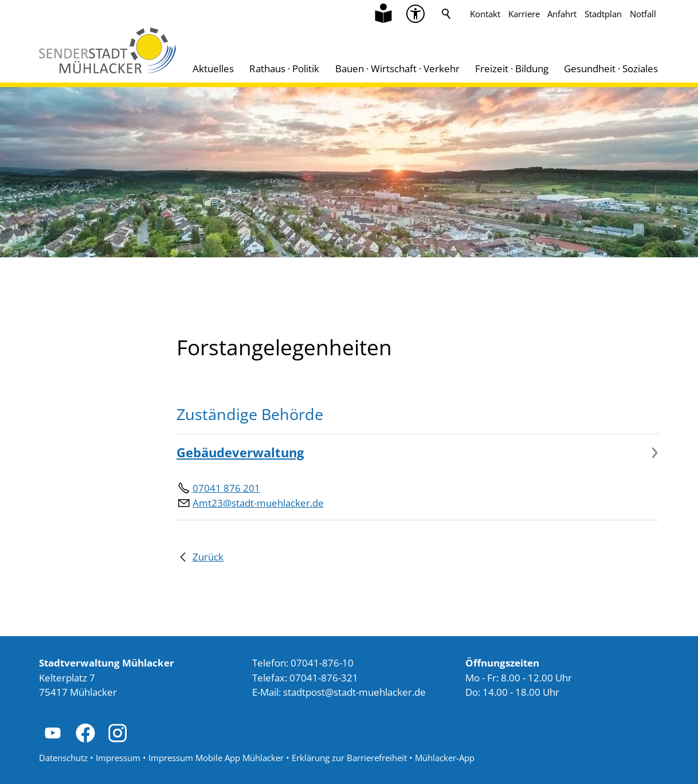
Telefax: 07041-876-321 (305, 678)
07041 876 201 (226, 488)
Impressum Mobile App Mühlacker (216, 758)
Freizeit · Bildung (512, 68)
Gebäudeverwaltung (240, 452)
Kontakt (485, 14)
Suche (446, 14)
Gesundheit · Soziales (611, 68)
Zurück (208, 557)
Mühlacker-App (445, 758)
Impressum (118, 758)
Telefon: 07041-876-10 (303, 663)
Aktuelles (213, 68)
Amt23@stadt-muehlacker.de (258, 503)
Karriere (524, 14)
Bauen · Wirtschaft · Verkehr (397, 68)
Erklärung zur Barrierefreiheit (349, 758)
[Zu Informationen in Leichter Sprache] (383, 14)
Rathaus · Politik (284, 68)
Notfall (643, 14)
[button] (53, 733)
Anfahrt (562, 14)
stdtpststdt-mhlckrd (354, 692)
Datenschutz (63, 758)
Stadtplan (603, 14)
